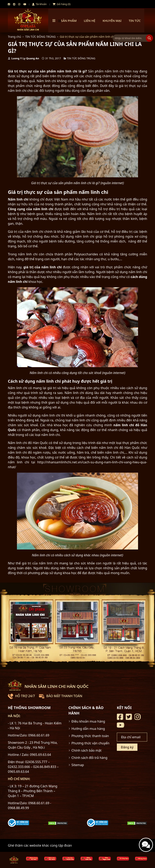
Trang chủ (14, 37)
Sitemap (78, 765)
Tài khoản (39, 4)
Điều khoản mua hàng (88, 721)
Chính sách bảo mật (86, 750)
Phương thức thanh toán (90, 736)
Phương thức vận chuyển (90, 743)
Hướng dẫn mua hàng (88, 729)
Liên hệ (90, 21)
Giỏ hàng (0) (62, 4)
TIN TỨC (135, 21)
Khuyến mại (112, 21)
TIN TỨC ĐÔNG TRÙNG (40, 37)
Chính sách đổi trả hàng (89, 758)
